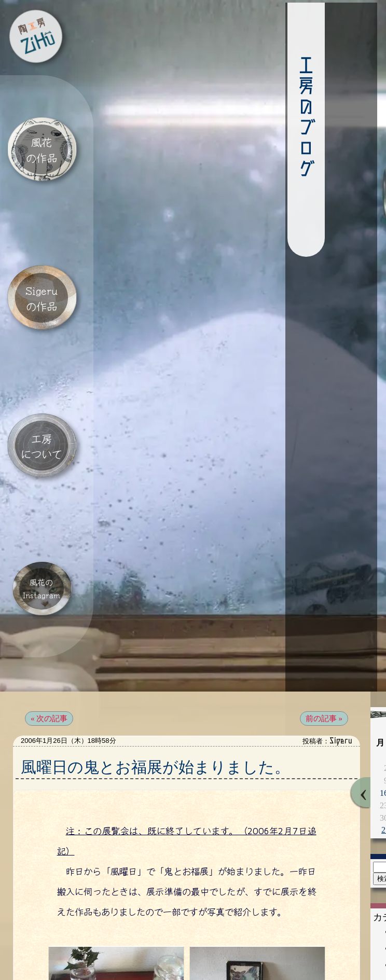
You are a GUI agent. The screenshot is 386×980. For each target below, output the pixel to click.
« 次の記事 (49, 665)
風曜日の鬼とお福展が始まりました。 (155, 714)
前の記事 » (324, 665)
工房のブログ (281, 121)
